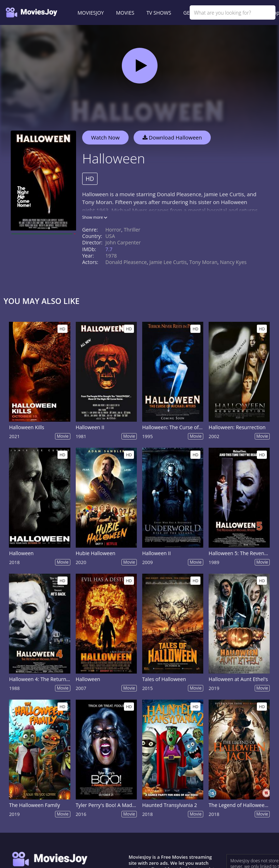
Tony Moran (203, 262)
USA (110, 236)
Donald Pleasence (126, 262)
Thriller (132, 230)
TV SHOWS (159, 13)
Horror (113, 230)
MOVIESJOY (91, 13)
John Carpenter (123, 242)
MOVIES (125, 13)
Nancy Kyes (233, 262)
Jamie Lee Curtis (168, 262)
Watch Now (105, 137)
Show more (95, 217)
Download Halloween (172, 137)
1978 (111, 256)
